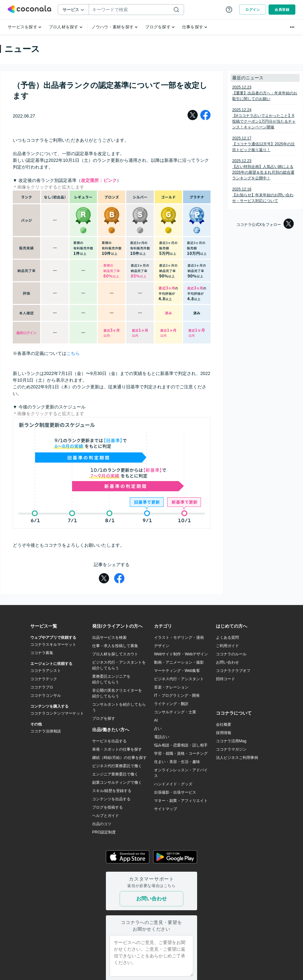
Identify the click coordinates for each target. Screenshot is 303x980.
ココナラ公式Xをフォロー (265, 224)
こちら (73, 353)
